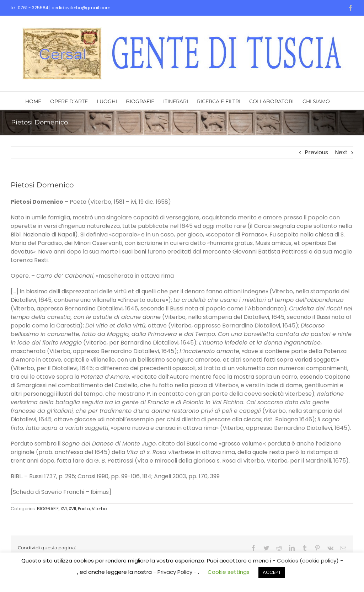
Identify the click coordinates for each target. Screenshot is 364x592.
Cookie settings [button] (229, 572)
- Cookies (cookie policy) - (308, 561)
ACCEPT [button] (272, 572)
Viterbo (99, 509)
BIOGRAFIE (48, 509)
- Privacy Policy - (176, 572)
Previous (316, 152)
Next (341, 152)
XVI (64, 509)
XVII (72, 509)
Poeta (84, 509)
